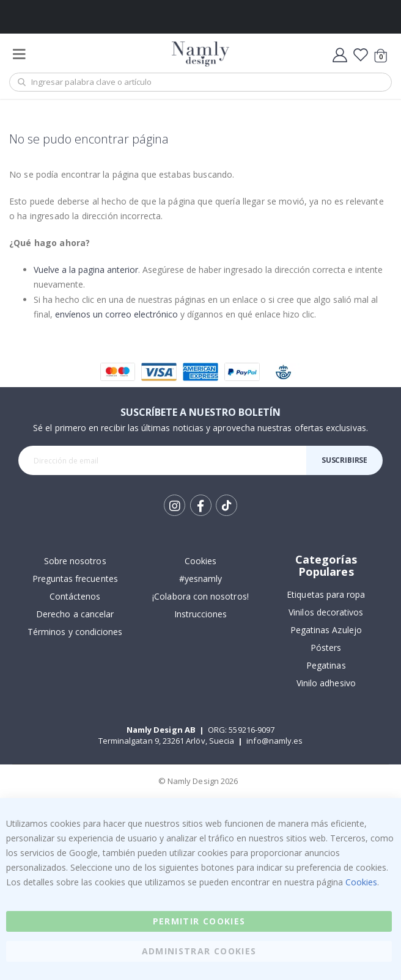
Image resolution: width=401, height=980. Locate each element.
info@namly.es (274, 741)
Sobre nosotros (75, 561)
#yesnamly (201, 579)
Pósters (326, 648)
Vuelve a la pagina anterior (86, 270)
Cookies (200, 561)
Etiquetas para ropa (326, 594)
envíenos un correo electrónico (116, 314)
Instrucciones (201, 614)
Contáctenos (75, 596)
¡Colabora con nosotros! (200, 596)
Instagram (175, 505)
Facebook (201, 505)
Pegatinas (326, 665)
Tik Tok (226, 506)
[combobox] (200, 82)
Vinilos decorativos (326, 612)
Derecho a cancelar (75, 614)
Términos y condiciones (75, 632)
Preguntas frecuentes (75, 579)
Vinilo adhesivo (326, 683)
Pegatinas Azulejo (326, 630)
